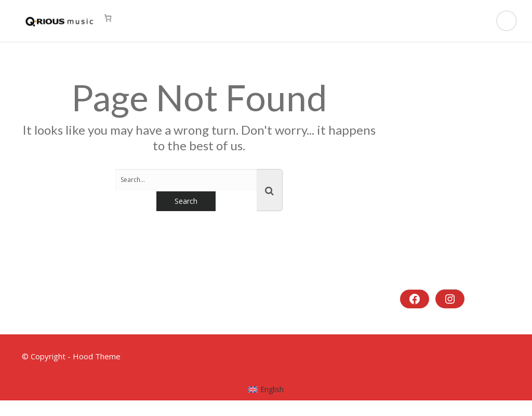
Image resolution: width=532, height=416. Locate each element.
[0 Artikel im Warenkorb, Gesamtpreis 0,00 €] (108, 18)
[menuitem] (266, 389)
